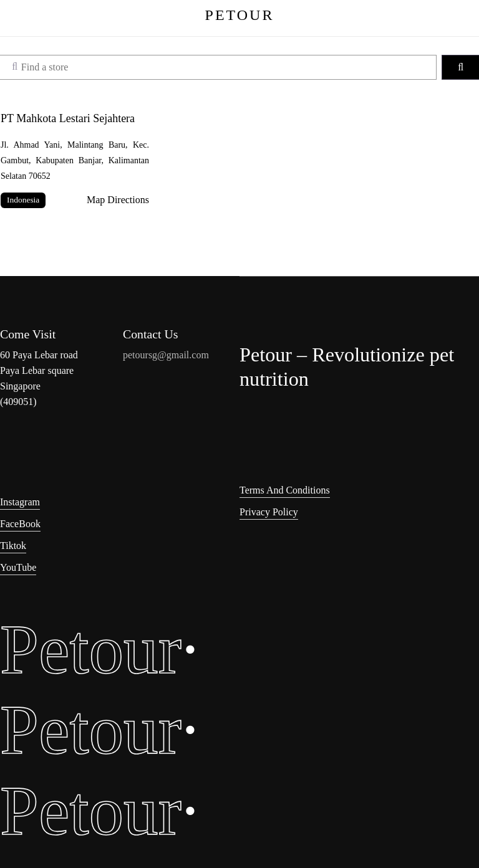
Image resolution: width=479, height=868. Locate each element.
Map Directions (118, 200)
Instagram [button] (20, 502)
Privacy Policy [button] (269, 512)
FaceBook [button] (20, 524)
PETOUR (240, 15)
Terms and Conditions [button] (285, 490)
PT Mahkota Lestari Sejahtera (68, 118)
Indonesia (23, 200)
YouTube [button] (18, 567)
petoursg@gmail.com (166, 355)
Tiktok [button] (13, 546)
